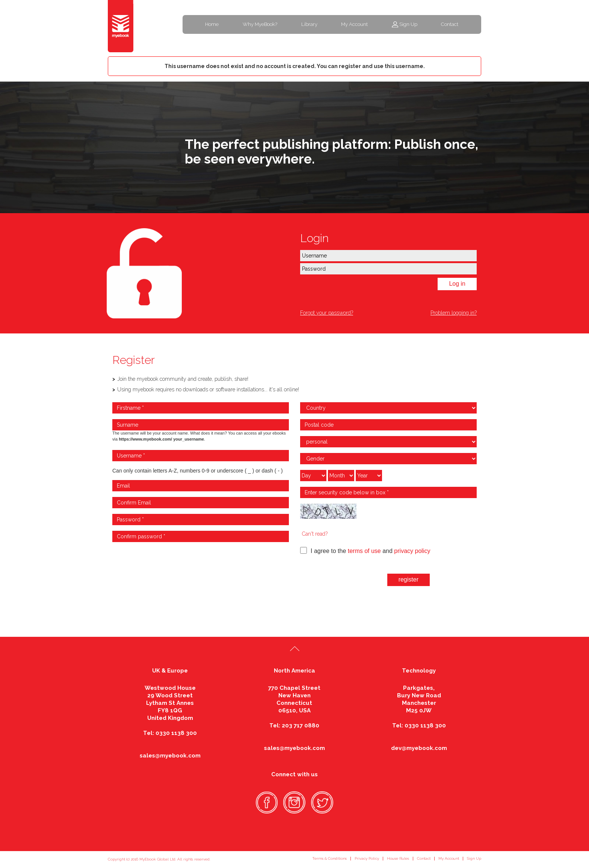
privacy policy (412, 551)
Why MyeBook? (260, 24)
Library (309, 24)
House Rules (398, 858)
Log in (457, 284)
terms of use (364, 551)
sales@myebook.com (170, 756)
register (409, 579)
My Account (354, 24)
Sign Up (408, 24)
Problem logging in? (454, 313)
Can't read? (315, 534)
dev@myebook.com (419, 748)
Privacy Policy (367, 858)
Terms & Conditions (329, 858)
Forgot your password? (327, 313)
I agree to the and (365, 551)
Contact (450, 24)
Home (212, 24)
